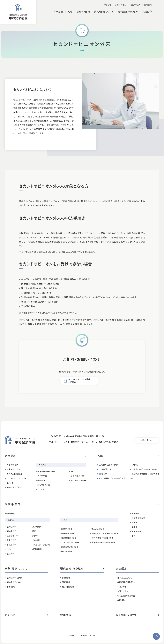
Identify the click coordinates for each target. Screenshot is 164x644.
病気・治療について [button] (104, 12)
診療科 (11, 520)
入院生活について (107, 469)
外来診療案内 (12, 465)
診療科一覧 (10, 513)
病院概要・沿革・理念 (126, 582)
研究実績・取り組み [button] (128, 12)
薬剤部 (135, 527)
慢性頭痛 (41, 480)
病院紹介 (137, 569)
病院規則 (121, 600)
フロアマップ (135, 5)
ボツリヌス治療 (44, 485)
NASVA (135, 465)
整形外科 (11, 554)
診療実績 (66, 578)
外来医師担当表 (13, 469)
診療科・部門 (82, 504)
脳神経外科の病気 (14, 578)
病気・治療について (27, 569)
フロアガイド (123, 587)
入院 (128, 456)
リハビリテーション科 (41, 545)
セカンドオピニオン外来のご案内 (79, 381)
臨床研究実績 (68, 587)
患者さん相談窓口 (14, 474)
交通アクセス (120, 5)
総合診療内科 (12, 536)
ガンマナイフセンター (70, 542)
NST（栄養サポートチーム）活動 (112, 478)
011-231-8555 (67, 442)
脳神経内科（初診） (14, 487)
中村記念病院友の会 (126, 596)
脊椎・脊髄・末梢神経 (46, 471)
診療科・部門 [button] (83, 12)
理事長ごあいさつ (125, 578)
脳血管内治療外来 (78, 480)
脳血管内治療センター (71, 547)
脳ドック (10, 483)
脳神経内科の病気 (14, 582)
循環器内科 (11, 540)
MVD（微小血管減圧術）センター (105, 533)
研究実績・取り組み (82, 569)
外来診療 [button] (58, 12)
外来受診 (46, 456)
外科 (9, 549)
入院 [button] (70, 12)
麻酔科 (35, 536)
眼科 (34, 531)
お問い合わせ (146, 440)
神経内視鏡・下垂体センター (103, 538)
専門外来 (42, 465)
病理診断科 (37, 549)
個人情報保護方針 (137, 615)
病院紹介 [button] (147, 12)
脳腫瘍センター (68, 533)
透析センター (67, 551)
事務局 (135, 536)
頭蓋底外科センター (70, 538)
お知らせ (107, 5)
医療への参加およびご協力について (145, 476)
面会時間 (103, 474)
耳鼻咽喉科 (37, 527)
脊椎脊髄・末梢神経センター (103, 542)
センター (66, 520)
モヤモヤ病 (42, 476)
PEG (72, 471)
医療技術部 (137, 531)
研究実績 (66, 582)
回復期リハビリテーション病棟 (144, 469)
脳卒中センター (68, 529)
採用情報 (148, 5)
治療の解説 (11, 587)
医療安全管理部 (138, 518)
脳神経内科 (11, 531)
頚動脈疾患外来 (77, 476)
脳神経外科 (11, 527)
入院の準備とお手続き (108, 465)
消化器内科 (11, 545)
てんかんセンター (99, 529)
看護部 (135, 522)
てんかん (41, 489)
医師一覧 (136, 513)
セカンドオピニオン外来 (16, 478)
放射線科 (36, 540)
